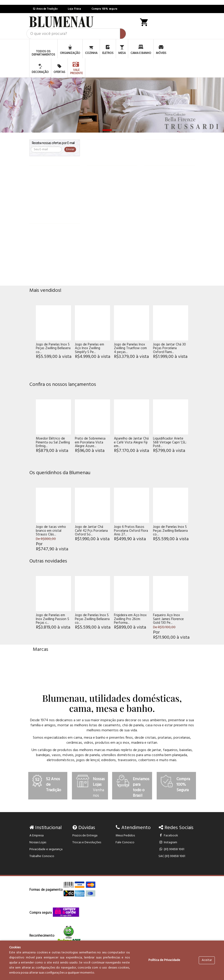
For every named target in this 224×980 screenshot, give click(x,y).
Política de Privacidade (164, 960)
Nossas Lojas (38, 842)
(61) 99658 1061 (171, 849)
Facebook (168, 836)
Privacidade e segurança (46, 849)
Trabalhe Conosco (42, 856)
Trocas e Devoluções (87, 842)
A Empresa (37, 836)
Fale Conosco (125, 842)
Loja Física (74, 9)
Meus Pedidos (125, 836)
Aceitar (207, 960)
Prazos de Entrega (85, 836)
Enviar (70, 149)
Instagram (168, 842)
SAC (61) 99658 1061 (172, 856)
